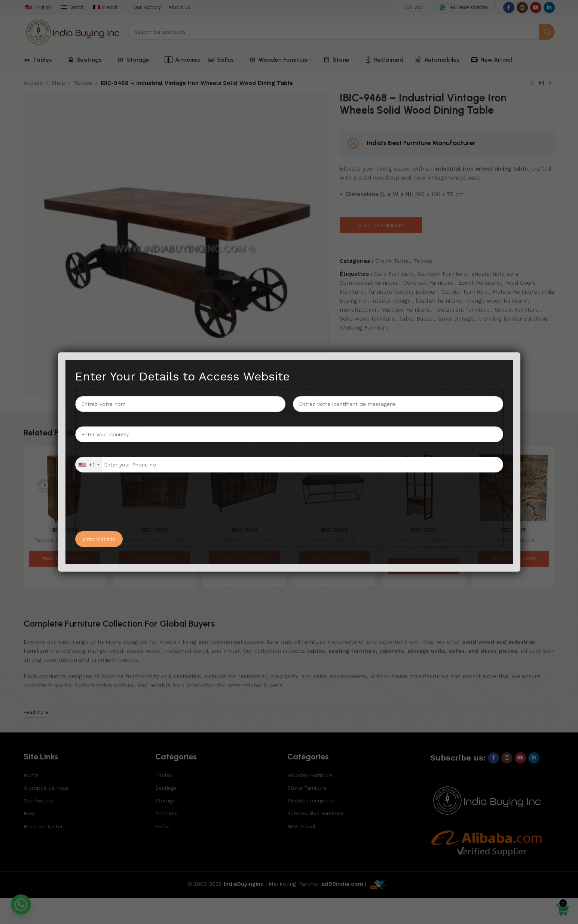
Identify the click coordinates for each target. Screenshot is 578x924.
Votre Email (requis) (398, 398)
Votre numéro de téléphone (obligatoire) (289, 461)
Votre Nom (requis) (180, 398)
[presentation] (132, 509)
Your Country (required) (289, 428)
